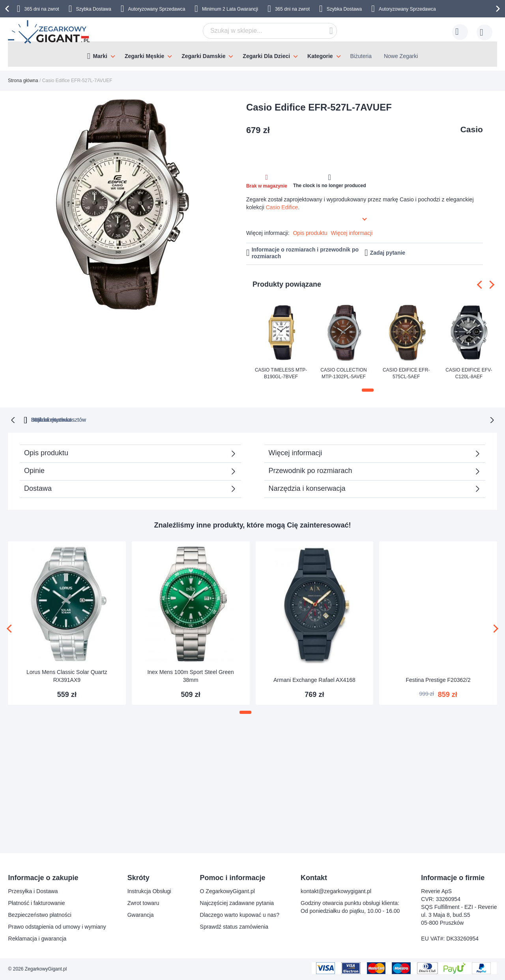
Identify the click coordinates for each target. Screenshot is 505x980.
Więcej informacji (352, 233)
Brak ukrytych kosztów (256, 419)
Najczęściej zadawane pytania (237, 903)
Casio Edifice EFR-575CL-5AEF (406, 373)
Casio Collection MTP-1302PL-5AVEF (343, 373)
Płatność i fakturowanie (37, 903)
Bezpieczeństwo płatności (40, 915)
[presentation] (8, 9)
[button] (368, 390)
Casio (472, 129)
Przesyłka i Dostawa (33, 891)
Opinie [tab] (34, 470)
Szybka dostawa (331, 419)
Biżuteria (361, 56)
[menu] (252, 54)
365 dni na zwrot (42, 9)
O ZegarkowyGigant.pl (227, 891)
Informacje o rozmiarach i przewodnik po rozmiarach (305, 253)
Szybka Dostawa (93, 9)
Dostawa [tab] (38, 488)
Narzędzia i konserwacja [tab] (307, 488)
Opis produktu (310, 233)
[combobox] (270, 31)
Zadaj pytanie (388, 253)
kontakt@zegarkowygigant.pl (336, 891)
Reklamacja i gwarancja (37, 939)
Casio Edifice (282, 207)
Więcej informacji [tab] (296, 452)
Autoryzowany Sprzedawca (157, 9)
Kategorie (320, 56)
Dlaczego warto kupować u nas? (240, 915)
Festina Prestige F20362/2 (438, 679)
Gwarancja (141, 915)
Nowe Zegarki (401, 56)
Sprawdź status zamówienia (234, 927)
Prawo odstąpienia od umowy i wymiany (57, 927)
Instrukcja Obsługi (149, 891)
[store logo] (50, 32)
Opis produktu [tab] (46, 452)
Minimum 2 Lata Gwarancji (230, 9)
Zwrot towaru (143, 903)
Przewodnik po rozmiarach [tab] (310, 470)
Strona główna (23, 81)
